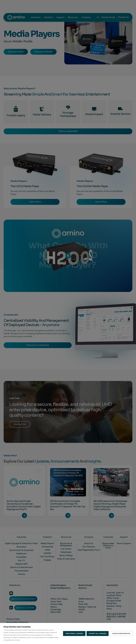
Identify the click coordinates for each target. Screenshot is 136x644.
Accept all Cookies (98, 634)
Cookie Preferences (121, 634)
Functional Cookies (74, 634)
